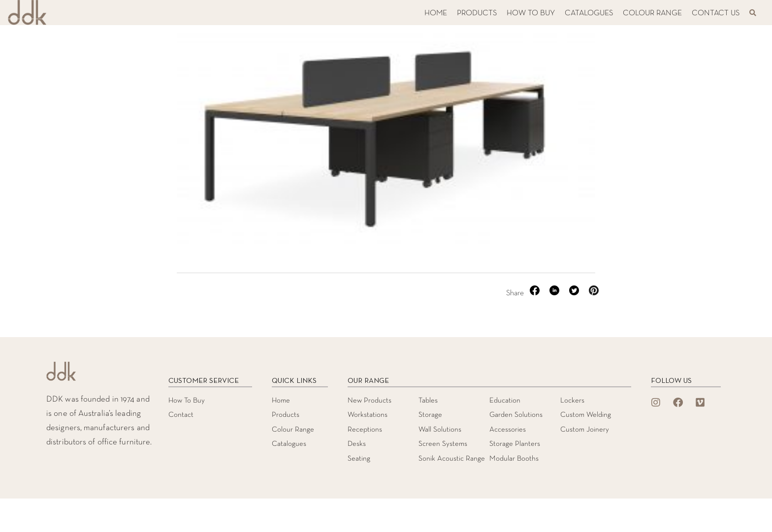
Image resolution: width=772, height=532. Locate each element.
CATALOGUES (589, 13)
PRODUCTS (477, 13)
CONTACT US (716, 13)
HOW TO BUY (531, 13)
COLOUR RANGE (652, 13)
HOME (436, 13)
